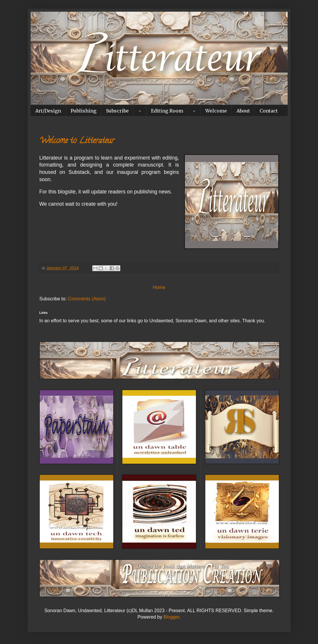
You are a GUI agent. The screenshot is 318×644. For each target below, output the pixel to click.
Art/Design (48, 111)
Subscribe (117, 111)
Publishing (84, 111)
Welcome (216, 111)
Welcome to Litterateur (77, 141)
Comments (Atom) (87, 299)
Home (159, 287)
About (243, 111)
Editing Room (167, 111)
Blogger (171, 617)
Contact (269, 111)
